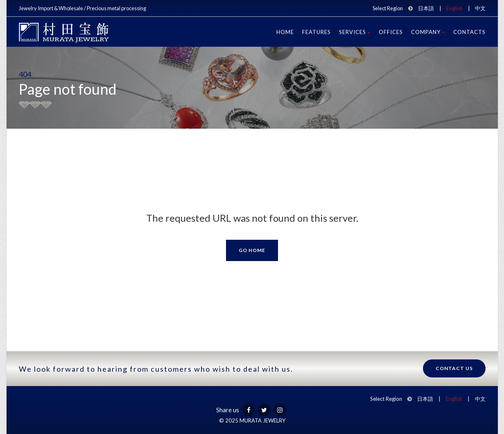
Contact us (454, 368)
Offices (391, 32)
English (454, 8)
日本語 (426, 8)
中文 (480, 8)
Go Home (252, 250)
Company (428, 32)
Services (355, 32)
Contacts (469, 32)
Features (316, 32)
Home (285, 32)
